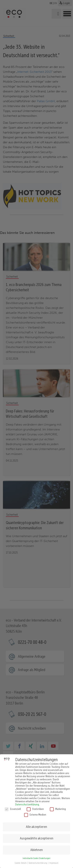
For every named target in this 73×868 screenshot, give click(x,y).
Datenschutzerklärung (27, 802)
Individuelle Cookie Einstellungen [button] (36, 856)
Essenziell (13, 807)
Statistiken (35, 807)
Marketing (58, 807)
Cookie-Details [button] (21, 861)
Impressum (54, 861)
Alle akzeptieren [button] (36, 824)
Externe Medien (35, 812)
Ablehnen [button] (37, 847)
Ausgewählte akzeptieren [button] (37, 836)
